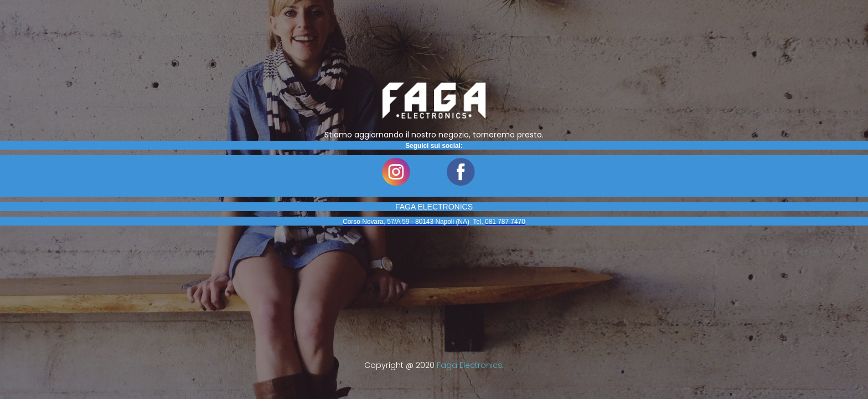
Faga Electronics (469, 365)
